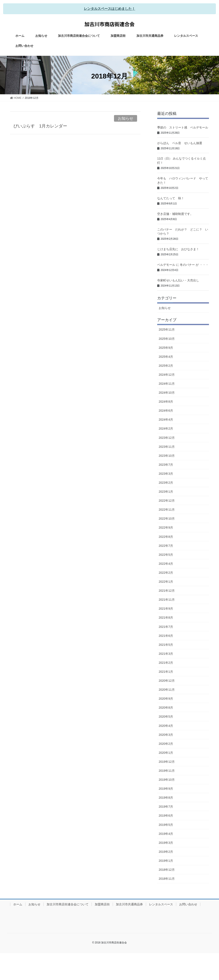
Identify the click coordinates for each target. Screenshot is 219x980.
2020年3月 (166, 735)
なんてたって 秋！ (171, 198)
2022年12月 (167, 501)
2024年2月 (166, 429)
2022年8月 (166, 537)
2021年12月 (167, 591)
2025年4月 (166, 357)
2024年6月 (166, 411)
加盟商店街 (102, 904)
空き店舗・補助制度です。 (175, 214)
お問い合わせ (188, 904)
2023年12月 (167, 438)
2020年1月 (166, 753)
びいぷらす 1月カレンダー (40, 126)
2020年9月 (166, 699)
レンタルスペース (161, 904)
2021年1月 (166, 672)
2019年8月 (166, 798)
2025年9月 (166, 348)
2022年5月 (166, 555)
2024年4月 (166, 420)
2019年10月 (167, 780)
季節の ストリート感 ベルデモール (183, 127)
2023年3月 (166, 474)
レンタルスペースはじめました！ (109, 9)
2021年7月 (166, 627)
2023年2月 (166, 483)
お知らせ (126, 118)
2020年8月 (166, 708)
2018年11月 (167, 879)
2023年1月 (166, 492)
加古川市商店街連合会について (68, 904)
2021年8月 (166, 618)
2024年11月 (167, 384)
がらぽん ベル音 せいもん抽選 (180, 143)
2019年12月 (167, 762)
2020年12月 (167, 681)
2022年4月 (166, 564)
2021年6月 (166, 636)
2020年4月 (166, 726)
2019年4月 (166, 834)
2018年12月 (167, 870)
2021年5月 (166, 645)
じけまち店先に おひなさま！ (178, 249)
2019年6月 (166, 816)
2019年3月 (166, 843)
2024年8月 (166, 402)
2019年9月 (166, 789)
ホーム (18, 904)
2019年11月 (167, 771)
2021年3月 (166, 654)
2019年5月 (166, 825)
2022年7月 (166, 546)
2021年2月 (166, 663)
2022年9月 (166, 528)
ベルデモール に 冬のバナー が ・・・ (183, 265)
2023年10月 (167, 456)
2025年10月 (167, 339)
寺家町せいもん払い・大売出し (178, 280)
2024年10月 (167, 393)
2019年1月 (166, 861)
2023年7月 (166, 465)
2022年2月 (166, 573)
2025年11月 (167, 330)
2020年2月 (166, 744)
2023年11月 (167, 447)
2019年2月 (166, 852)
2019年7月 (166, 807)
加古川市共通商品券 (129, 904)
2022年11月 (167, 510)
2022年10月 (167, 519)
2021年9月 (166, 609)
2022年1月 (166, 582)
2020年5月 (166, 717)
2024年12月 (167, 375)
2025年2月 (166, 366)
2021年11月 (167, 600)
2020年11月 (167, 690)
